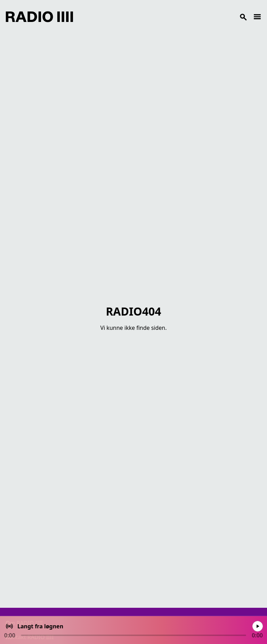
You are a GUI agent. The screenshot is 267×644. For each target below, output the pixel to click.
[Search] (163, 17)
